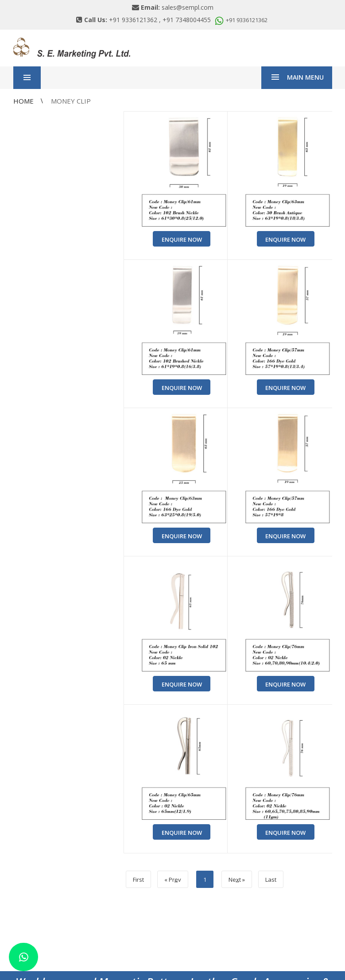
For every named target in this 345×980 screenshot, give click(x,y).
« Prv (173, 879)
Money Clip (71, 101)
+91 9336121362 (240, 20)
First (138, 879)
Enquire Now (182, 239)
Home (24, 101)
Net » (237, 879)
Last (271, 879)
